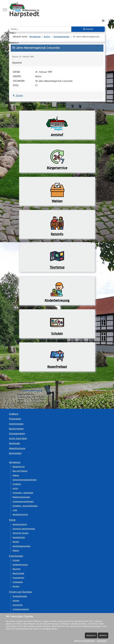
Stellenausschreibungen (23, 501)
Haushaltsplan (19, 537)
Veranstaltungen (20, 596)
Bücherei (17, 569)
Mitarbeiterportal (20, 514)
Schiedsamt (18, 582)
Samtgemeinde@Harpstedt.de (33, 390)
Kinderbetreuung (20, 565)
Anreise (16, 601)
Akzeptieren (91, 635)
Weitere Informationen (84, 641)
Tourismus (57, 267)
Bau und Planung (20, 471)
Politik (12, 520)
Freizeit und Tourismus (20, 592)
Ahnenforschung (17, 448)
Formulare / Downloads (23, 493)
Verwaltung (15, 462)
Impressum (102, 641)
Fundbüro (17, 484)
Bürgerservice (19, 467)
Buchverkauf (15, 453)
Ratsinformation (20, 524)
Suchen (88, 29)
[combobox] (40, 29)
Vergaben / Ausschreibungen (25, 506)
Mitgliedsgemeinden (22, 546)
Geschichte (18, 605)
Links (15, 510)
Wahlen (16, 475)
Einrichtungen (16, 556)
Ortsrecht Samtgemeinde (24, 529)
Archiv (15, 488)
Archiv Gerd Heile (18, 438)
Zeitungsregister (17, 434)
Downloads (14, 443)
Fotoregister (15, 419)
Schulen (16, 560)
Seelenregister (16, 424)
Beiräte (16, 542)
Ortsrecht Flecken (21, 533)
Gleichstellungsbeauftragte (25, 480)
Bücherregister (16, 429)
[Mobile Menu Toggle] (5, 10)
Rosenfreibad (18, 573)
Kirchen (16, 586)
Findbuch (14, 414)
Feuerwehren (18, 578)
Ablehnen (103, 635)
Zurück (17, 96)
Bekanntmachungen (21, 497)
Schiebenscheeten (21, 609)
